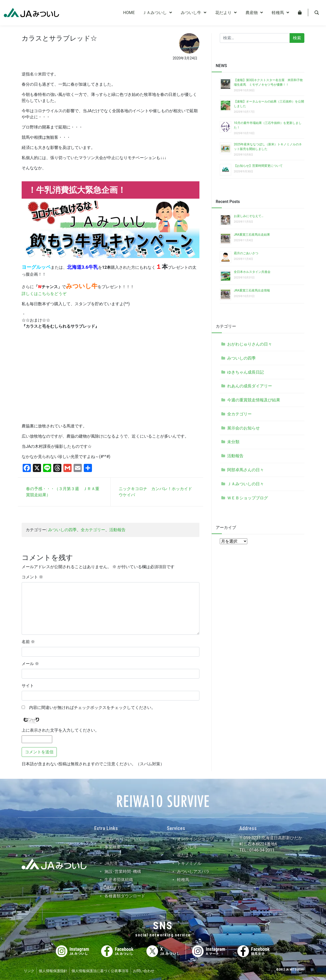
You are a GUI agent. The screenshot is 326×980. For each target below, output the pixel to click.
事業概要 (113, 847)
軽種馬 (183, 880)
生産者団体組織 (119, 880)
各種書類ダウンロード (125, 896)
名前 (28, 642)
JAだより (113, 888)
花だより (185, 855)
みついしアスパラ (193, 871)
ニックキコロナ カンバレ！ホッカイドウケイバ (155, 492)
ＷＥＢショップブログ (248, 498)
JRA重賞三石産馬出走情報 (252, 290)
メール (30, 664)
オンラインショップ (195, 839)
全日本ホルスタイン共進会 (252, 272)
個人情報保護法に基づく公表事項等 (100, 971)
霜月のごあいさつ (246, 253)
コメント (32, 577)
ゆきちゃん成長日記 (246, 372)
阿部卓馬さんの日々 (246, 470)
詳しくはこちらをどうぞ (44, 294)
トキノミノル (189, 863)
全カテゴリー (93, 530)
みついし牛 (187, 847)
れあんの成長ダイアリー (250, 386)
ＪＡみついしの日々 (246, 484)
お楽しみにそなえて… (249, 216)
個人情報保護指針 (53, 971)
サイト (28, 686)
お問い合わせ (144, 971)
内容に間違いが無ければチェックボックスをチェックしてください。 (90, 708)
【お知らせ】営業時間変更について (258, 166)
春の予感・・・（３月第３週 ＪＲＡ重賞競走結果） (63, 492)
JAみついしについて (123, 839)
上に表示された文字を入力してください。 (60, 730)
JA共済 (111, 863)
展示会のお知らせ (243, 428)
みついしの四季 (62, 530)
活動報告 (117, 530)
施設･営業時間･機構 (123, 871)
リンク (29, 971)
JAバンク (113, 855)
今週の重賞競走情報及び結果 (254, 400)
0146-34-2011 (261, 850)
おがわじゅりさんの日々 (250, 344)
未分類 (233, 442)
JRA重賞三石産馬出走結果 (252, 235)
